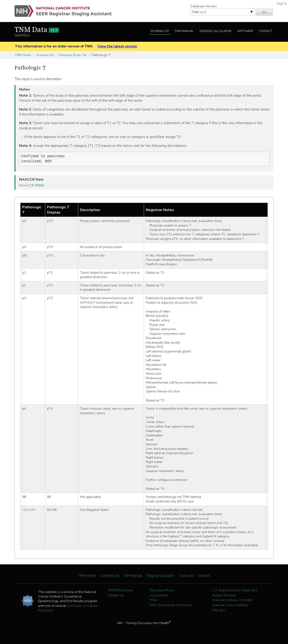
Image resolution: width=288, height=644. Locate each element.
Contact (265, 31)
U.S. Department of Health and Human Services (235, 594)
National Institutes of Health (232, 601)
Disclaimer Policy (162, 591)
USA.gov (219, 611)
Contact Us (116, 596)
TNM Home (23, 55)
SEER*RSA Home (120, 591)
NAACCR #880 (32, 186)
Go (264, 12)
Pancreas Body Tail (73, 55)
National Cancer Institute (230, 606)
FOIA (153, 601)
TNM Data (37, 30)
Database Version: (204, 6)
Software (245, 31)
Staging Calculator (215, 31)
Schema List (160, 31)
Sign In (282, 4)
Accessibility (159, 596)
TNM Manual (184, 31)
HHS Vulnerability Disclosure (171, 606)
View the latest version (117, 46)
